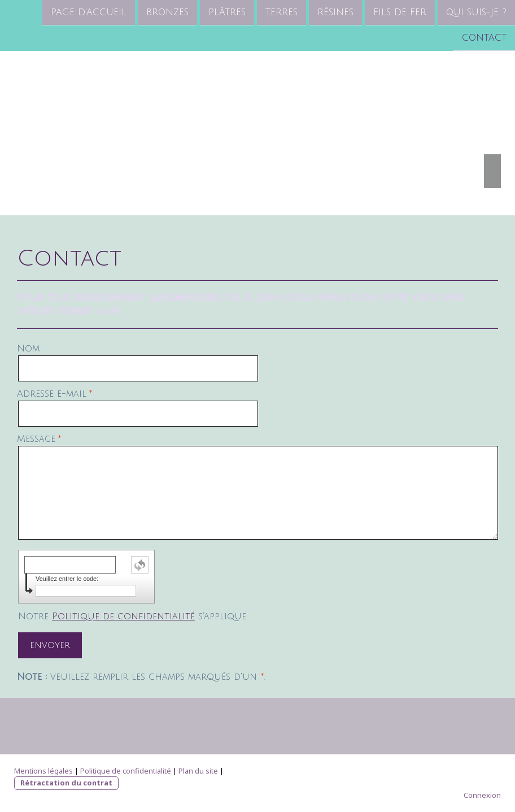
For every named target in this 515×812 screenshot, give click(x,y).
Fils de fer (400, 12)
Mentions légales (43, 771)
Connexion (482, 795)
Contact (484, 39)
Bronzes (167, 12)
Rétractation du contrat (66, 783)
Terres (281, 12)
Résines (335, 12)
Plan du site (198, 771)
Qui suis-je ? (476, 12)
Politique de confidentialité (123, 616)
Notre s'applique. (133, 616)
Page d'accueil (89, 12)
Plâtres (227, 12)
